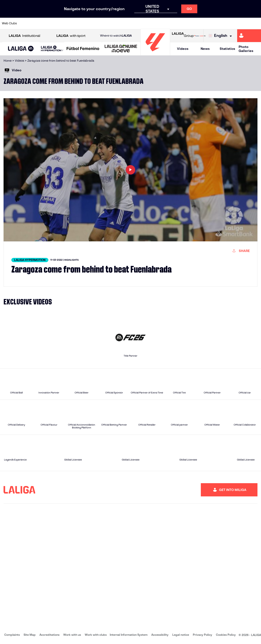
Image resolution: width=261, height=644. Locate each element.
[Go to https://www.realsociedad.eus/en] (219, 23)
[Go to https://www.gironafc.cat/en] (110, 23)
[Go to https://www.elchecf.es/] (74, 23)
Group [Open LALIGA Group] (183, 36)
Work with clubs (96, 635)
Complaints (12, 635)
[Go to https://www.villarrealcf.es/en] (256, 23)
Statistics (227, 49)
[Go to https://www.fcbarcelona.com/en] (86, 23)
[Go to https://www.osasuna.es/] (50, 23)
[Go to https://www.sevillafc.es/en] (231, 23)
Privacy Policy (202, 635)
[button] (21, 49)
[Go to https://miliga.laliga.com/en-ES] (249, 36)
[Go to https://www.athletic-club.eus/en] (25, 23)
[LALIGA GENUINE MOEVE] (121, 49)
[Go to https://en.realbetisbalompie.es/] (183, 23)
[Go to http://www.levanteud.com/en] (122, 23)
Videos (183, 49)
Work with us (72, 635)
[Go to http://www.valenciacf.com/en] (244, 23)
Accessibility (160, 635)
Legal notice (181, 635)
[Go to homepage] (155, 53)
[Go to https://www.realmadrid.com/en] (195, 23)
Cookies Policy (226, 635)
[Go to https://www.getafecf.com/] (98, 23)
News (205, 49)
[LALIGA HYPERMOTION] (52, 49)
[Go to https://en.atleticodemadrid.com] (38, 23)
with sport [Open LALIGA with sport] (71, 36)
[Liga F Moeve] (83, 49)
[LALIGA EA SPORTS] (21, 49)
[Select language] (221, 36)
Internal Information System (129, 635)
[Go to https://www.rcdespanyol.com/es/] (159, 23)
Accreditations (49, 635)
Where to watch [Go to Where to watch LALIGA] (116, 36)
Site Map (30, 635)
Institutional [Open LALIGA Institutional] (24, 36)
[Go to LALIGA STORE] (200, 36)
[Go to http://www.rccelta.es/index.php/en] (147, 23)
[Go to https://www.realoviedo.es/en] (207, 23)
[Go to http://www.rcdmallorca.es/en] (171, 23)
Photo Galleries (246, 49)
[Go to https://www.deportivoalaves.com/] (62, 23)
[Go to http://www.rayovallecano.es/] (134, 23)
